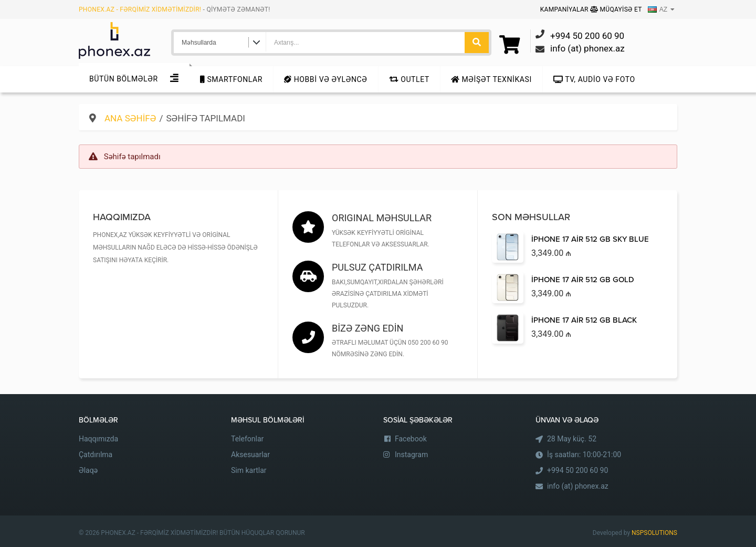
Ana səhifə (130, 118)
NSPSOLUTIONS (654, 533)
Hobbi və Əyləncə (325, 79)
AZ (658, 9)
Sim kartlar (249, 470)
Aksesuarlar (250, 455)
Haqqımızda (98, 439)
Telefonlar (247, 439)
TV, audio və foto (594, 79)
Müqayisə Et (616, 9)
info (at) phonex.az (578, 486)
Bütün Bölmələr (124, 79)
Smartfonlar (231, 79)
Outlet (409, 79)
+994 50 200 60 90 (577, 470)
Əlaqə (88, 470)
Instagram (411, 455)
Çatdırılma (96, 455)
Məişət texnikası (491, 79)
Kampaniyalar (565, 9)
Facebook (411, 439)
